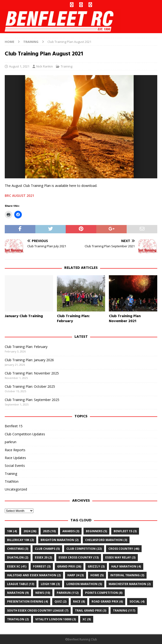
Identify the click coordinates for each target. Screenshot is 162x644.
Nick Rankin (45, 66)
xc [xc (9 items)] (87, 619)
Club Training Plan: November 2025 (32, 373)
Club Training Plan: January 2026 (29, 360)
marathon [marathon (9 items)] (18, 593)
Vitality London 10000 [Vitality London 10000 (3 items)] (56, 619)
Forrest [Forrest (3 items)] (42, 566)
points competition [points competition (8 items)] (104, 593)
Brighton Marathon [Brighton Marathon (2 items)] (60, 540)
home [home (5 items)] (97, 575)
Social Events (15, 466)
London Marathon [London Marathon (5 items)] (84, 584)
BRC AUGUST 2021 (19, 196)
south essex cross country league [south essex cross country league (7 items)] (38, 610)
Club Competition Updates (25, 434)
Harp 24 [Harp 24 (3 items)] (76, 575)
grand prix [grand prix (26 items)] (69, 566)
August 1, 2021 (19, 66)
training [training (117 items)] (124, 610)
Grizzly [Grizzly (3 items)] (96, 566)
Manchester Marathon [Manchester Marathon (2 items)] (130, 584)
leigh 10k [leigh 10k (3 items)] (50, 584)
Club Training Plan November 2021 (125, 319)
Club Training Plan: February (73, 319)
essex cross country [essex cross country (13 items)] (79, 557)
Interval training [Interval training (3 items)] (127, 575)
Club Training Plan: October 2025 (30, 386)
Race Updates (15, 458)
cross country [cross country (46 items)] (124, 549)
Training (67, 66)
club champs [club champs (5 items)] (47, 549)
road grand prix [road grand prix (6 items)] (107, 601)
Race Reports (15, 450)
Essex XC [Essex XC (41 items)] (17, 566)
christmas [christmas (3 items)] (18, 549)
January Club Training (24, 316)
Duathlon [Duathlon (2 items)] (18, 557)
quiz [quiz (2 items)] (60, 601)
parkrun (11, 442)
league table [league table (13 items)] (21, 584)
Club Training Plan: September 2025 (32, 400)
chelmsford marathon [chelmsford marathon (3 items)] (106, 540)
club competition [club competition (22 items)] (84, 549)
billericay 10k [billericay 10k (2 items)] (21, 540)
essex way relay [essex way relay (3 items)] (120, 557)
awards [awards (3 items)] (71, 531)
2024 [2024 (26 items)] (30, 531)
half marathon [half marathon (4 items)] (126, 566)
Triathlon (12, 481)
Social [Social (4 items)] (137, 601)
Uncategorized (16, 489)
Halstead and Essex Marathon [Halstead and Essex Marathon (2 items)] (34, 575)
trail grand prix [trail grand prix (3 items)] (91, 610)
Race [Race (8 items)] (79, 601)
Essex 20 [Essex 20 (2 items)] (43, 557)
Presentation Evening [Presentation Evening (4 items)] (28, 601)
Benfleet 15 (14, 426)
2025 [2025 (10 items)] (49, 531)
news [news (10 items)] (43, 593)
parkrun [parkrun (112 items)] (68, 593)
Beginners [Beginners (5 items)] (96, 531)
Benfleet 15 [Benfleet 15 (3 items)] (125, 531)
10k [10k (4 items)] (12, 531)
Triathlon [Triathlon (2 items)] (18, 619)
